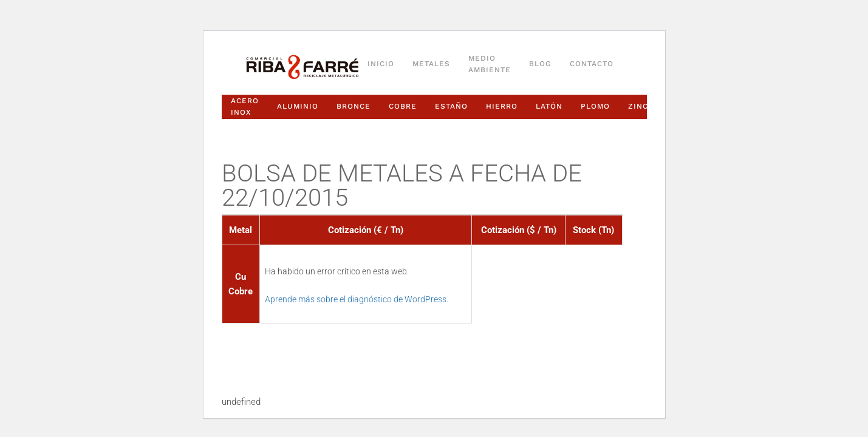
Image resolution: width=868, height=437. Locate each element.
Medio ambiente (490, 64)
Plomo (595, 106)
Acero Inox (245, 107)
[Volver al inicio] (302, 67)
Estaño (451, 106)
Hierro (502, 106)
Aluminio (298, 106)
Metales (431, 64)
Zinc (638, 106)
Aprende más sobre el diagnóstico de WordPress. (357, 299)
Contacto (592, 64)
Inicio (381, 64)
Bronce (354, 106)
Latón (549, 106)
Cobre (403, 106)
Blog (540, 64)
